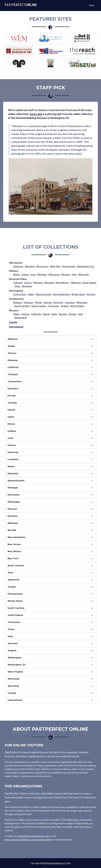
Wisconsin (84, 274)
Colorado (18, 283)
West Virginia (77, 306)
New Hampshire (61, 294)
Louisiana (70, 302)
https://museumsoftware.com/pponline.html (28, 840)
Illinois (16, 274)
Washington (21, 318)
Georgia (48, 302)
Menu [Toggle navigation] (92, 5)
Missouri (66, 274)
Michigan (42, 274)
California (36, 314)
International (16, 327)
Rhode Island (78, 294)
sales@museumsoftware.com (34, 836)
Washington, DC (17, 665)
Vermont (91, 294)
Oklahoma (76, 283)
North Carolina (22, 306)
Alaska (17, 314)
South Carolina (39, 306)
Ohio (74, 274)
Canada (13, 322)
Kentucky (58, 302)
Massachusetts (44, 294)
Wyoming (27, 286)
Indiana (25, 274)
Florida (38, 302)
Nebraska (49, 283)
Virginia (65, 306)
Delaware (18, 266)
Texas (17, 286)
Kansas (28, 283)
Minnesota (54, 274)
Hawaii (46, 314)
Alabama (18, 302)
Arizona (25, 314)
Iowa (33, 274)
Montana (38, 283)
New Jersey (42, 266)
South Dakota (89, 283)
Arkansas (28, 302)
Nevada (63, 314)
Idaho (54, 314)
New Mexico (62, 283)
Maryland (30, 266)
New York (55, 266)
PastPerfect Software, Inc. (54, 863)
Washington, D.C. (86, 266)
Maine (31, 294)
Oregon (72, 314)
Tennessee (53, 306)
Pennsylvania (69, 266)
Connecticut (20, 294)
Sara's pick (36, 114)
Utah (80, 314)
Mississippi (82, 302)
